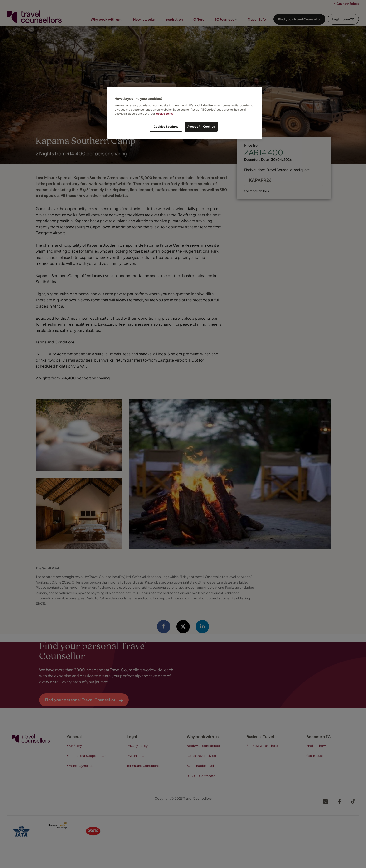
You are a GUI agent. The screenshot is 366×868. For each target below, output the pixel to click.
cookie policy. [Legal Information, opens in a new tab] (166, 114)
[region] (185, 113)
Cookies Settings (166, 126)
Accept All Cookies (201, 126)
